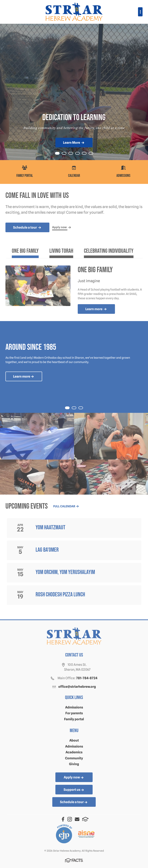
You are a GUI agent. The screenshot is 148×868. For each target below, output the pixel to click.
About (74, 740)
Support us (74, 790)
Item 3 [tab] (80, 154)
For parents (74, 713)
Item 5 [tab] (93, 154)
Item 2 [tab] (73, 154)
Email (77, 819)
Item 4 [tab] (86, 154)
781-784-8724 (87, 678)
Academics (74, 752)
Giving (74, 764)
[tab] (25, 252)
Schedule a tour (74, 802)
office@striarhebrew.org (77, 687)
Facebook (63, 819)
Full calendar (66, 506)
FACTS (85, 819)
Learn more (96, 309)
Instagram (70, 819)
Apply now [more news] (62, 227)
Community (74, 758)
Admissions (74, 707)
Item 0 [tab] (59, 154)
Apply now (74, 778)
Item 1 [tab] (66, 154)
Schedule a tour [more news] (27, 228)
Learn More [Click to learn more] (74, 143)
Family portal (74, 719)
